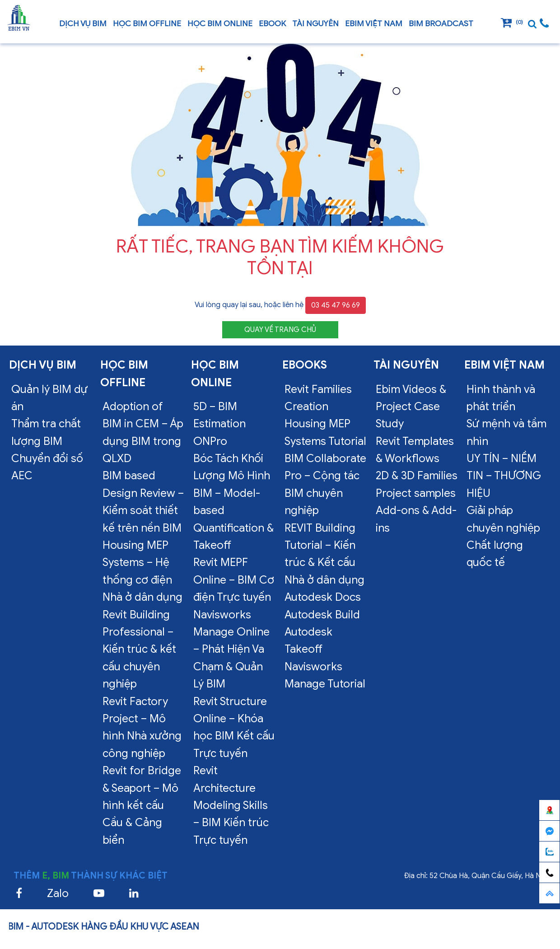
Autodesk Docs (323, 597)
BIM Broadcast (441, 23)
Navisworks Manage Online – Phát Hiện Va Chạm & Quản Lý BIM (231, 650)
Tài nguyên (315, 23)
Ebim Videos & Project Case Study (411, 407)
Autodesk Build (322, 615)
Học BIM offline (147, 23)
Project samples (416, 493)
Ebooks (305, 365)
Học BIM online (220, 23)
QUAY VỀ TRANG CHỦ (280, 330)
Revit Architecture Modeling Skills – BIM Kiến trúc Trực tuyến (231, 805)
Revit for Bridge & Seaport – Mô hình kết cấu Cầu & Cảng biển (142, 805)
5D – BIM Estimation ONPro (219, 424)
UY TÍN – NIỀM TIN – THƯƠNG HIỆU (504, 476)
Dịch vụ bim (83, 23)
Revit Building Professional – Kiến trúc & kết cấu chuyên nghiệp (139, 650)
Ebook (272, 23)
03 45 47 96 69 (336, 305)
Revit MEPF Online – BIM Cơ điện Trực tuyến (234, 580)
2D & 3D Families (417, 476)
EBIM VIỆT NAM (374, 23)
